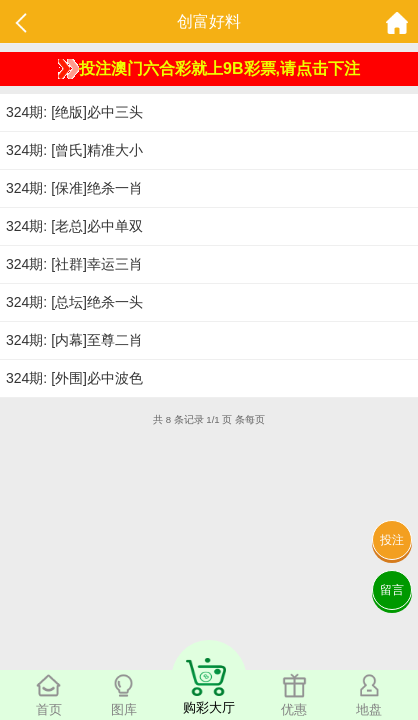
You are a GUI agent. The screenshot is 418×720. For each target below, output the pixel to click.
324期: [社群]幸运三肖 (74, 264)
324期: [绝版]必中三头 (74, 112)
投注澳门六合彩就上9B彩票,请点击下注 (209, 69)
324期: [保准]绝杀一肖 (74, 188)
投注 (392, 540)
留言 (392, 590)
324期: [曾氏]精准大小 (74, 150)
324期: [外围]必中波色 (74, 378)
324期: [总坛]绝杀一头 (74, 302)
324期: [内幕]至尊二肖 (74, 340)
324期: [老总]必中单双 (74, 226)
